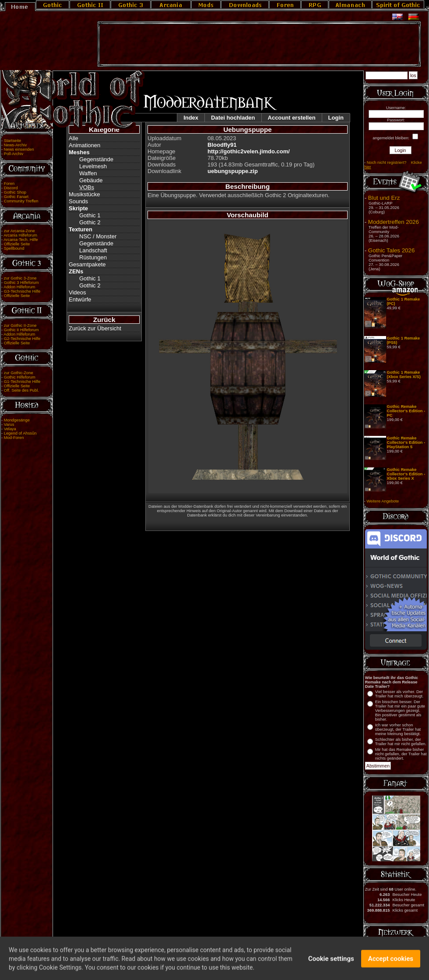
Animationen (84, 145)
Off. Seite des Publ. (21, 390)
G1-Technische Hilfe (22, 382)
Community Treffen (21, 201)
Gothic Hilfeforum (20, 377)
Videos (77, 292)
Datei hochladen (233, 118)
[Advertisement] (259, 44)
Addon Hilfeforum (19, 287)
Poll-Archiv (14, 154)
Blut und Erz (384, 198)
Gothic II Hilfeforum (21, 330)
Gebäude (91, 180)
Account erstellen (292, 118)
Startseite (12, 141)
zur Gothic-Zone (19, 373)
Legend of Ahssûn (20, 433)
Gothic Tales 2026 (391, 250)
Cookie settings (331, 964)
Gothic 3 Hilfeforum (21, 283)
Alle (74, 138)
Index (191, 118)
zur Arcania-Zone (19, 231)
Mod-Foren (14, 438)
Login (336, 118)
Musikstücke (84, 194)
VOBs (87, 187)
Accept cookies (391, 964)
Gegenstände (96, 159)
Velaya (10, 429)
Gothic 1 (90, 215)
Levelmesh (93, 166)
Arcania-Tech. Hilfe (21, 240)
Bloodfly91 (222, 145)
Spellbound (14, 248)
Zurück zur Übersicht (95, 328)
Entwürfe (80, 299)
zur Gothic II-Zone (20, 325)
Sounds (78, 201)
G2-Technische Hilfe (22, 339)
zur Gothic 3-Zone (20, 278)
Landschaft (93, 250)
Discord (11, 188)
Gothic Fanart (16, 197)
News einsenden (19, 149)
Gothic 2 (90, 222)
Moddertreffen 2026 (394, 222)
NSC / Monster (98, 236)
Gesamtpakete (87, 264)
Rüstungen (93, 257)
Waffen (88, 173)
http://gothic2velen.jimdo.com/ (249, 151)
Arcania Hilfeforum (20, 235)
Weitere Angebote (383, 501)
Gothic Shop (15, 192)
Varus (9, 425)
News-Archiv (15, 145)
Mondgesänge (17, 420)
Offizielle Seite (17, 244)
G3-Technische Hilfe (22, 291)
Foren (9, 184)
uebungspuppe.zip (233, 171)
